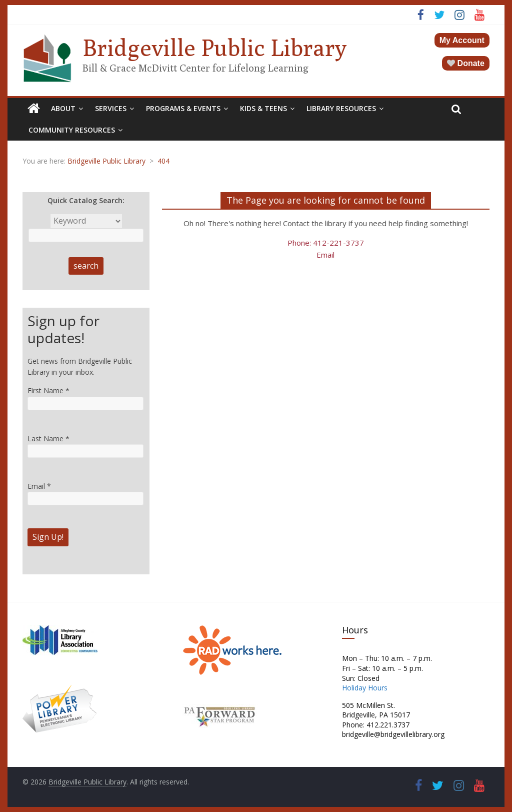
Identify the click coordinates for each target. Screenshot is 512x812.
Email (325, 255)
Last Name (48, 439)
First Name (48, 390)
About (63, 108)
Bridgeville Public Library (214, 48)
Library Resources (341, 108)
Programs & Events (183, 108)
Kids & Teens (263, 108)
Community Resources (72, 130)
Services (111, 108)
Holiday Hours (365, 688)
